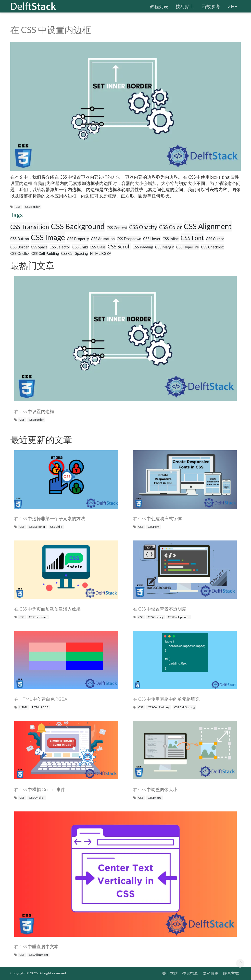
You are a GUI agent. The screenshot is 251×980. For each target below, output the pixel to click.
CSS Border (32, 207)
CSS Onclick (20, 253)
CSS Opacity (143, 227)
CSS (18, 207)
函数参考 (211, 6)
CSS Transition (30, 227)
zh (232, 6)
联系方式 (231, 973)
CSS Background (78, 226)
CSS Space (39, 247)
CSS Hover (152, 239)
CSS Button (20, 239)
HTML (23, 707)
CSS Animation (103, 239)
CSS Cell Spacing (75, 253)
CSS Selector (60, 247)
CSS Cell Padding (45, 253)
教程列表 (159, 6)
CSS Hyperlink (188, 247)
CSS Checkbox (213, 247)
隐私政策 (211, 973)
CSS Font (192, 238)
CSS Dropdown (129, 239)
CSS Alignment (208, 226)
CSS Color (170, 227)
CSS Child (80, 247)
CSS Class (98, 247)
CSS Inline (171, 239)
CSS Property (78, 239)
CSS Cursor (215, 239)
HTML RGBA (101, 253)
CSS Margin (165, 247)
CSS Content (117, 228)
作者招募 (190, 973)
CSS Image (48, 237)
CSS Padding (143, 247)
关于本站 (170, 973)
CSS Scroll (119, 246)
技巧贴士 (185, 6)
